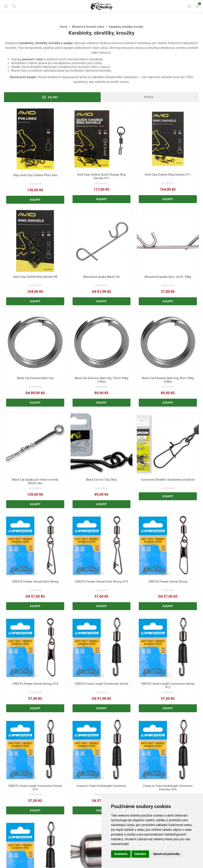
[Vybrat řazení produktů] (151, 97)
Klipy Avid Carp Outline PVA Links (35, 175)
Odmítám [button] (140, 854)
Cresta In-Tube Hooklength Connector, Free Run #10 (168, 788)
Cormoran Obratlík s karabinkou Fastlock (168, 480)
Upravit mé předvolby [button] (166, 854)
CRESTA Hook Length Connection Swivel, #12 (168, 685)
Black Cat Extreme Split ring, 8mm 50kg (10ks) (168, 380)
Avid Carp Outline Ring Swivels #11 (168, 175)
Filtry (53, 97)
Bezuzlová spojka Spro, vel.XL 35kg (168, 277)
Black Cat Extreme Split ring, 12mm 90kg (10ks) (101, 380)
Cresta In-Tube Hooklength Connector (101, 786)
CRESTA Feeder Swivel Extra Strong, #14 (101, 582)
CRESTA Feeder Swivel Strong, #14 (35, 684)
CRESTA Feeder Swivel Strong (168, 582)
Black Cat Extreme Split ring (35, 378)
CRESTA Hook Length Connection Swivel (101, 684)
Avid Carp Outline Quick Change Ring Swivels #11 (101, 176)
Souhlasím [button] (121, 854)
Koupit (35, 200)
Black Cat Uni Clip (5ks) (101, 480)
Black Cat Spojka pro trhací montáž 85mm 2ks (35, 481)
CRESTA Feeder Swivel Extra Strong (35, 582)
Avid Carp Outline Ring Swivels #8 (35, 277)
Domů (64, 27)
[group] (35, 139)
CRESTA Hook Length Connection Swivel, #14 (35, 788)
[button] (34, 167)
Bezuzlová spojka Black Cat (102, 277)
